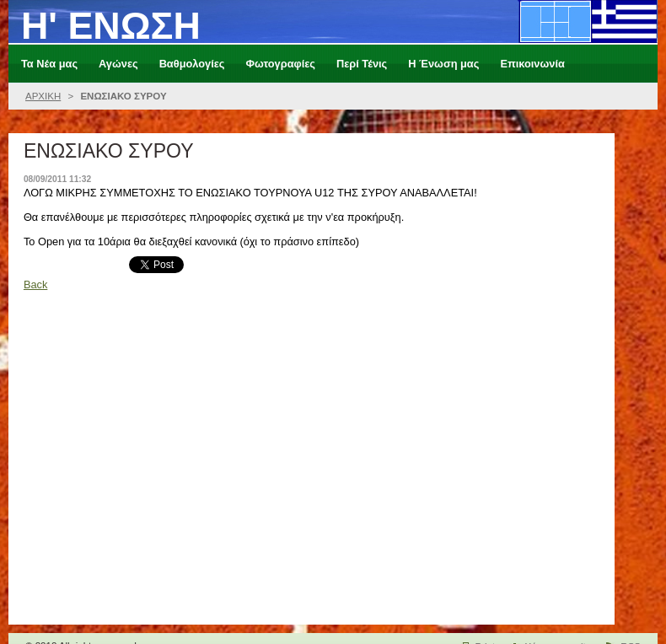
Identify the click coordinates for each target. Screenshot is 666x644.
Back (35, 284)
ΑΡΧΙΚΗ (43, 96)
